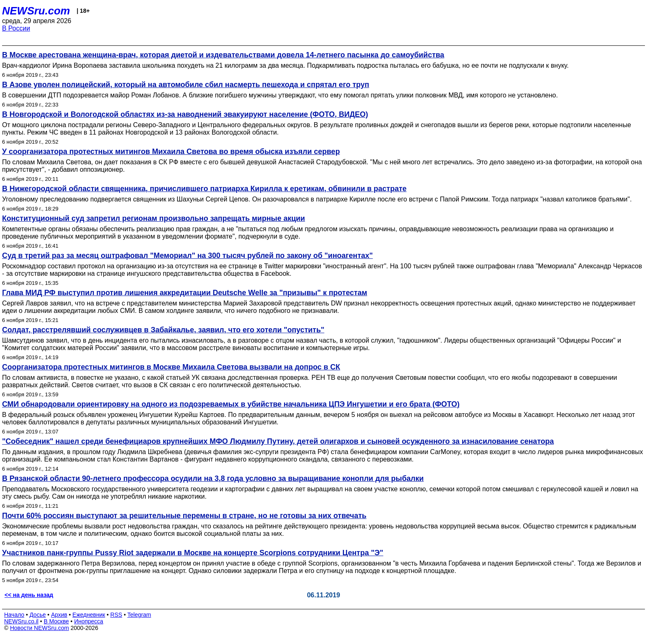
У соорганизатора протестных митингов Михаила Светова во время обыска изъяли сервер (171, 152)
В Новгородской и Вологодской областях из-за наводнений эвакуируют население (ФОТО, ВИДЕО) (185, 114)
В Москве (56, 621)
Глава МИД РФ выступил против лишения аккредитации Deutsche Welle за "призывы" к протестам (185, 293)
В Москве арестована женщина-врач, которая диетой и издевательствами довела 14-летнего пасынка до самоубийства (223, 55)
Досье (38, 615)
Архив (59, 615)
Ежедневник (89, 615)
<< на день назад (29, 595)
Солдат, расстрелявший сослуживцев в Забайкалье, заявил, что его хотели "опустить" (163, 330)
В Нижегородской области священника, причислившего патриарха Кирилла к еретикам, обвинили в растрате (204, 189)
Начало (14, 615)
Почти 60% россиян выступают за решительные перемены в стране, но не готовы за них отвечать (184, 516)
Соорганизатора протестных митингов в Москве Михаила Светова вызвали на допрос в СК (171, 367)
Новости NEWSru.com (39, 628)
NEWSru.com (36, 11)
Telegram (139, 615)
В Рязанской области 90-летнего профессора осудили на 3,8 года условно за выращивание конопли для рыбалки (213, 478)
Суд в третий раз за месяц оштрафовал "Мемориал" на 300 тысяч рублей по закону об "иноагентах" (188, 256)
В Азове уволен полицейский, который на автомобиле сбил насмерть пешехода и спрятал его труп (186, 85)
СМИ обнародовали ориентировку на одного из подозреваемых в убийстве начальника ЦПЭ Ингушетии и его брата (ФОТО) (231, 404)
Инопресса (89, 621)
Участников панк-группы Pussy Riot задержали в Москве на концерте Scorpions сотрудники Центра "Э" (193, 553)
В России (16, 28)
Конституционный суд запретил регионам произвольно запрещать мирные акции (153, 218)
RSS (116, 615)
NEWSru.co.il (21, 621)
